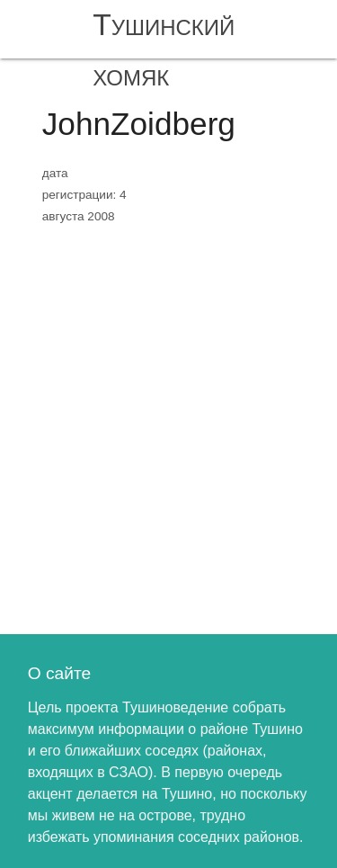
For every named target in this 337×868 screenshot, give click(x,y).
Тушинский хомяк (164, 50)
